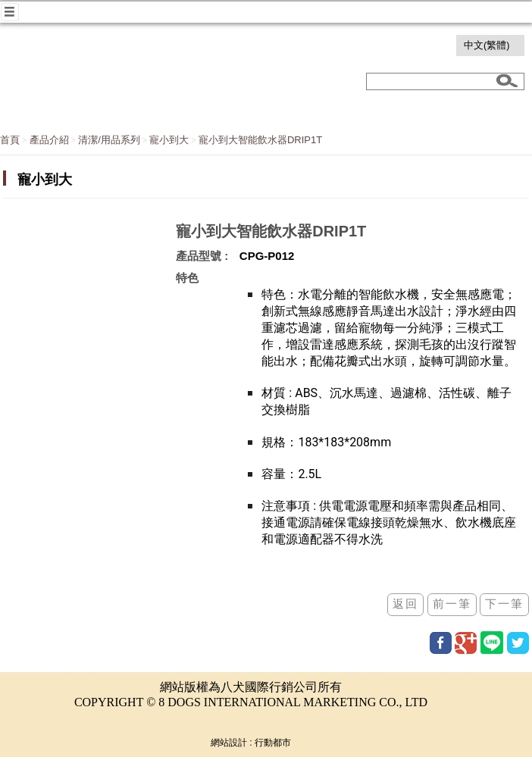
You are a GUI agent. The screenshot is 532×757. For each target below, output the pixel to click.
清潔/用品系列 (109, 140)
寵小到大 (169, 140)
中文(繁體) (487, 45)
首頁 (10, 140)
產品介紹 (49, 140)
